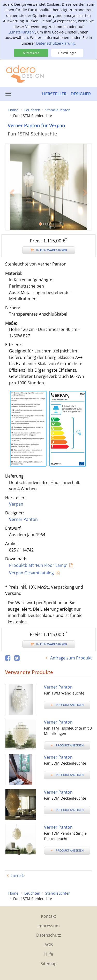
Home (13, 110)
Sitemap (49, 964)
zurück (17, 876)
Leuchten (32, 110)
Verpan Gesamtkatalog (31, 573)
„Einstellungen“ (22, 32)
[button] (12, 209)
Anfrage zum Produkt (70, 658)
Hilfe (49, 954)
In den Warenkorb (49, 250)
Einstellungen (67, 53)
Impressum (49, 926)
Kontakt (48, 916)
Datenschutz (49, 935)
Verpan (16, 504)
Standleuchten (58, 110)
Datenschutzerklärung (55, 43)
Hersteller (54, 94)
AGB (49, 945)
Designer (81, 94)
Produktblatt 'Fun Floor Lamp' (38, 565)
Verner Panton (23, 519)
